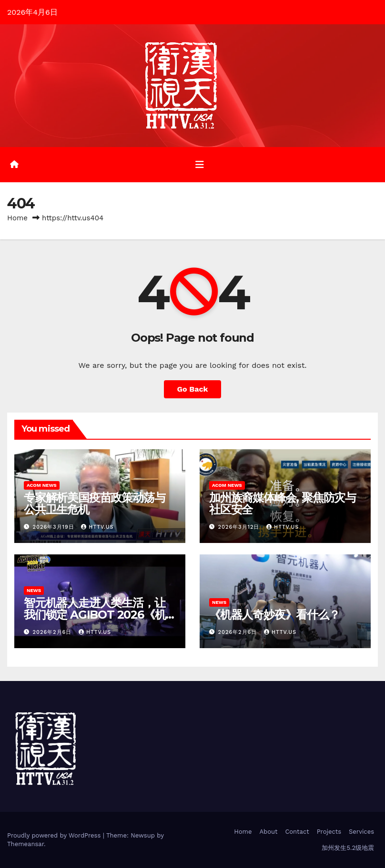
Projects (329, 832)
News (34, 590)
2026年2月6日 (53, 632)
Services (361, 832)
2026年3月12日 (240, 527)
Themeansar (25, 844)
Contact (297, 832)
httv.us (97, 527)
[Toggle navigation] (200, 165)
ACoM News (42, 485)
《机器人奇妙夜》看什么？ (274, 615)
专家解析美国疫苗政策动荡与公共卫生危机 (94, 503)
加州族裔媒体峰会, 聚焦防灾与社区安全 (283, 503)
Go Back (193, 389)
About (268, 832)
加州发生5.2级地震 (348, 848)
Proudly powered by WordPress (55, 835)
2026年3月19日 (55, 527)
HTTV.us (95, 632)
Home (17, 218)
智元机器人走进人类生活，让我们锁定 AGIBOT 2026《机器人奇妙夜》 (95, 615)
